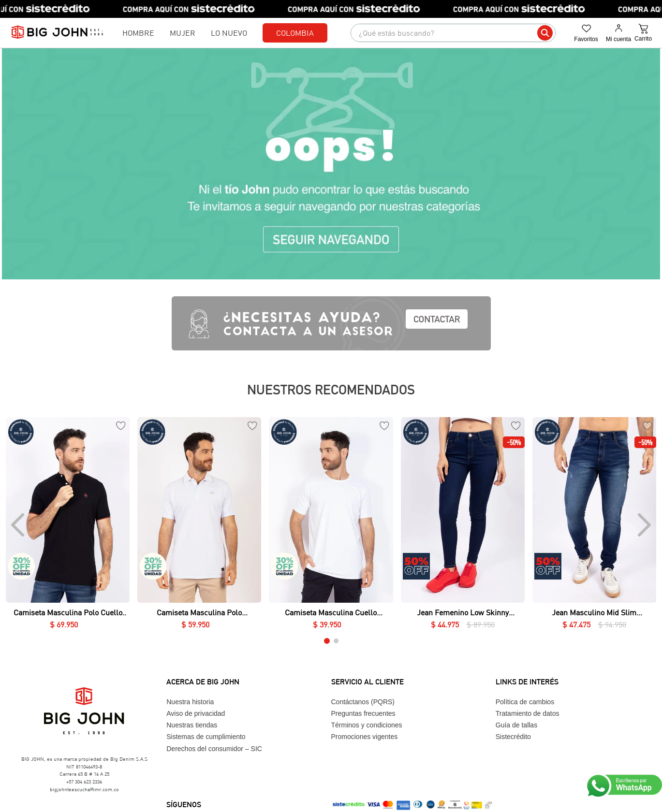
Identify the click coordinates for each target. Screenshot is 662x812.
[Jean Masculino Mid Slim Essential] (594, 525)
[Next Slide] (644, 525)
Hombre (138, 33)
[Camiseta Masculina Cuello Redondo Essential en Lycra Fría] (331, 525)
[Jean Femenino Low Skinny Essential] (463, 525)
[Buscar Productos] (545, 33)
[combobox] (453, 33)
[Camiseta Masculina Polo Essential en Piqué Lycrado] (199, 525)
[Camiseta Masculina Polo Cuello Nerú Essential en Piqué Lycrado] (68, 525)
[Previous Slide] (18, 525)
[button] (327, 641)
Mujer (183, 33)
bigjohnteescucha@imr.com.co (84, 789)
